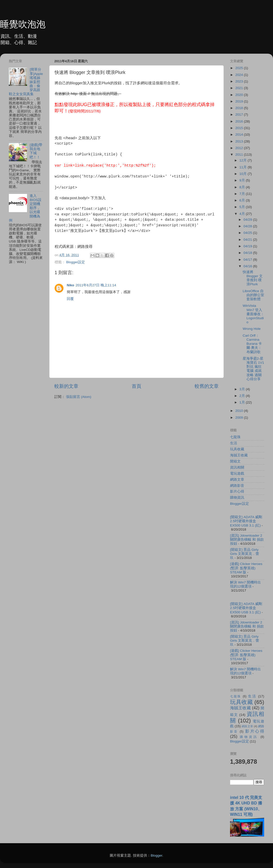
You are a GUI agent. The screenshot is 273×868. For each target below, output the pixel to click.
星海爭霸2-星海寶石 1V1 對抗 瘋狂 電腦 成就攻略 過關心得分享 (253, 369)
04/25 (248, 233)
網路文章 (237, 480)
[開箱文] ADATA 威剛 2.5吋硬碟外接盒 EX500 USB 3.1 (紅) (246, 521)
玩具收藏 (237, 449)
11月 (244, 167)
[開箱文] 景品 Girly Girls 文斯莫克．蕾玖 (245, 554)
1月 (243, 402)
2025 (240, 68)
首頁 (136, 386)
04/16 (248, 266)
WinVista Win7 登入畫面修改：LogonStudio (253, 314)
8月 (243, 187)
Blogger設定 (76, 262)
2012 (240, 148)
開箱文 (235, 461)
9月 (243, 180)
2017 (240, 115)
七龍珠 (235, 437)
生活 (234, 443)
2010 (240, 411)
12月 (244, 160)
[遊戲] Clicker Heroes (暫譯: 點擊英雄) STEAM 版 (246, 568)
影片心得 (237, 491)
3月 (243, 389)
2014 (240, 135)
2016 (240, 121)
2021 (240, 88)
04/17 (248, 260)
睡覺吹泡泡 (23, 24)
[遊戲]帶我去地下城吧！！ (36, 151)
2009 (240, 418)
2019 (240, 101)
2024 (240, 75)
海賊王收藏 (239, 455)
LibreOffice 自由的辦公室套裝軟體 (253, 295)
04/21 (248, 240)
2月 (243, 396)
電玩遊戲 (237, 473)
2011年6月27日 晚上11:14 (96, 285)
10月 (244, 174)
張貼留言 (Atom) (79, 397)
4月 (243, 214)
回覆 (70, 299)
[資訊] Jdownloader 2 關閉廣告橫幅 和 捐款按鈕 (247, 540)
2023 (240, 81)
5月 (243, 207)
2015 (240, 128)
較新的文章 (66, 386)
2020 (240, 95)
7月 (243, 194)
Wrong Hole (252, 329)
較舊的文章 (207, 386)
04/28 (248, 226)
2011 (240, 155)
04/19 (248, 246)
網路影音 (237, 486)
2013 (240, 141)
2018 (240, 108)
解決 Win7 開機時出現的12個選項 (245, 584)
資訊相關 (237, 467)
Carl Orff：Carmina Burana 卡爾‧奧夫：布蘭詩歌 (252, 344)
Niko (70, 285)
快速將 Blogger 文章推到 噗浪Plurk (253, 278)
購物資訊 (237, 498)
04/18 (248, 253)
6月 (243, 200)
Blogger (156, 855)
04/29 (248, 220)
